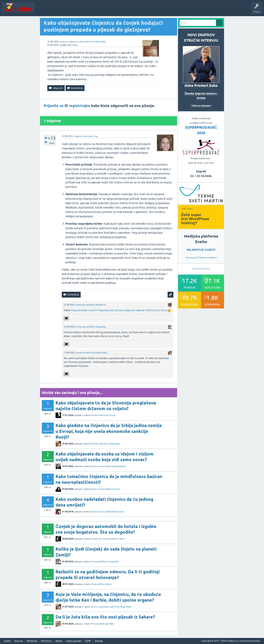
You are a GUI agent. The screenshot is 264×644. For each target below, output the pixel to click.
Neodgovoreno (56, 10)
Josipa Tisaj (92, 136)
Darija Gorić (114, 489)
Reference (46, 641)
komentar (81, 305)
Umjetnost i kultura (101, 539)
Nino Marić (119, 539)
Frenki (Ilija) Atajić (97, 42)
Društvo (80, 42)
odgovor (78, 136)
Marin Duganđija (98, 327)
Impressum (191, 258)
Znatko (74, 45)
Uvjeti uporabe (74, 641)
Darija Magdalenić (117, 466)
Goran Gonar (109, 415)
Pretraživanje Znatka (201, 269)
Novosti (41, 10)
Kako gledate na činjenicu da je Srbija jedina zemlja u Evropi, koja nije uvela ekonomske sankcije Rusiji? (109, 431)
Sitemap (99, 641)
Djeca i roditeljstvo (101, 607)
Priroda (95, 562)
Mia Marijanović (116, 512)
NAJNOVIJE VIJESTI (201, 250)
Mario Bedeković (98, 305)
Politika (95, 444)
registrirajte (79, 106)
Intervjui (19, 641)
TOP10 (118, 10)
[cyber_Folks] (201, 203)
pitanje (63, 42)
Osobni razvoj (98, 466)
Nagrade (129, 10)
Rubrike (72, 10)
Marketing (32, 641)
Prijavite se (54, 106)
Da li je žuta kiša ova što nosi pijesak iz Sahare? (105, 617)
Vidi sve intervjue (201, 106)
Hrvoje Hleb (108, 624)
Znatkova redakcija (207, 258)
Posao (94, 584)
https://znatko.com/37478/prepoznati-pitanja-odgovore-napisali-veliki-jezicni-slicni (119, 310)
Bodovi (59, 641)
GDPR (88, 641)
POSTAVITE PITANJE (90, 10)
